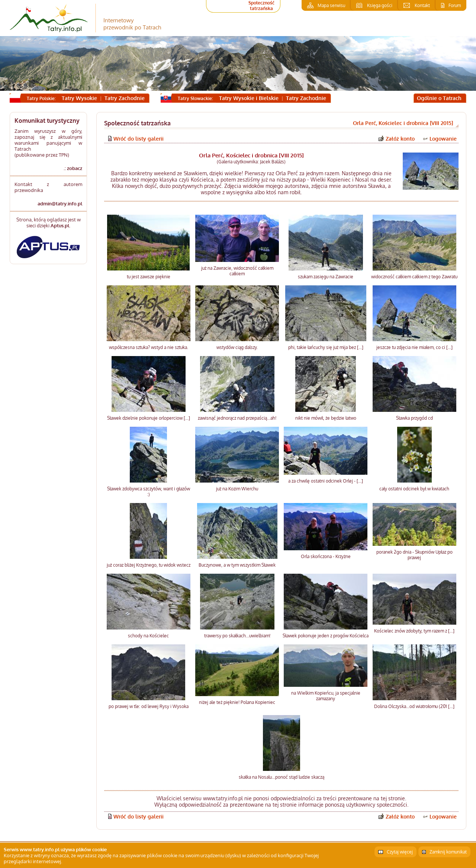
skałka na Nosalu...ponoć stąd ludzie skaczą (282, 777)
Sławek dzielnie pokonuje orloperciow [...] (149, 418)
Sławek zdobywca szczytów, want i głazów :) (149, 491)
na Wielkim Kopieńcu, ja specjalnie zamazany (326, 696)
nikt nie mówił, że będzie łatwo (326, 418)
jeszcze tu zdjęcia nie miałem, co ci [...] (414, 347)
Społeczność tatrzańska (261, 6)
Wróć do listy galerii (139, 139)
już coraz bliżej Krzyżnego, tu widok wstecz (149, 565)
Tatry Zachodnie (125, 98)
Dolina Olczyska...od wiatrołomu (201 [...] (414, 706)
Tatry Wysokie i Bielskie (249, 98)
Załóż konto (400, 139)
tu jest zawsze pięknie (149, 277)
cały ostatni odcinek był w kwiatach (414, 489)
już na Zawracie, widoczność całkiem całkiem (237, 271)
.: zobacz (73, 168)
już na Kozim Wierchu (237, 489)
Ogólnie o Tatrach (439, 98)
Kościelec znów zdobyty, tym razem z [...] (414, 631)
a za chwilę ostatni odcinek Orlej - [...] (326, 481)
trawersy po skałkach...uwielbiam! (237, 636)
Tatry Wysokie (79, 98)
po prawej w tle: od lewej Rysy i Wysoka (149, 706)
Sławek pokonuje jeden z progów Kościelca (326, 636)
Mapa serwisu (331, 5)
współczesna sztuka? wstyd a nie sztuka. (149, 347)
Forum (455, 5)
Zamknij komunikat (448, 852)
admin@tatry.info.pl (60, 204)
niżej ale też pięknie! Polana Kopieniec (237, 702)
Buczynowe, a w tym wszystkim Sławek (237, 565)
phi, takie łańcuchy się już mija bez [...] (326, 347)
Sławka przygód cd (414, 418)
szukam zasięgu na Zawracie (326, 277)
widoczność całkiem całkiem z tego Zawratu (414, 277)
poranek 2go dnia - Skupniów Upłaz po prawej (414, 555)
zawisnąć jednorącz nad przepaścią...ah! (237, 418)
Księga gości (380, 5)
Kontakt (422, 5)
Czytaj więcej (400, 852)
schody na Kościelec (148, 636)
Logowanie (443, 139)
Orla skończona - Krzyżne (326, 556)
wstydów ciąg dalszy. (237, 347)
